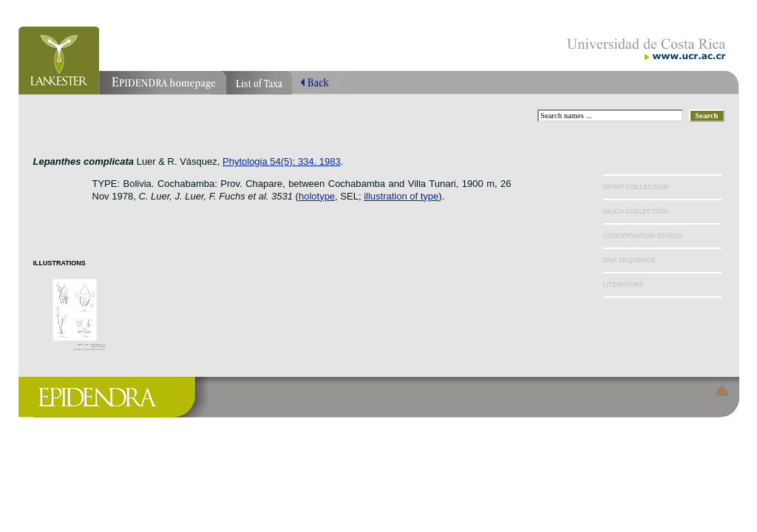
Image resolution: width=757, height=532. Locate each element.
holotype (317, 196)
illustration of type (401, 196)
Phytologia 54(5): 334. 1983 (282, 161)
